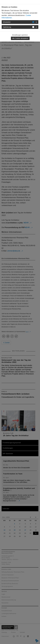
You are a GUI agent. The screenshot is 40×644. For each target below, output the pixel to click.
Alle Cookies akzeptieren (20, 38)
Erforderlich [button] (7, 22)
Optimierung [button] (7, 27)
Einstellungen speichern (20, 35)
